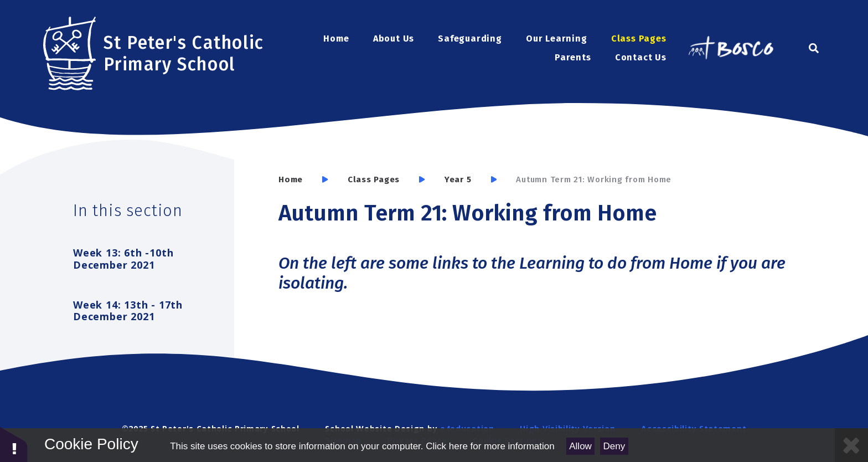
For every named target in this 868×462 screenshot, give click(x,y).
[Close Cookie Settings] (851, 445)
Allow (580, 446)
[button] (14, 444)
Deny (614, 446)
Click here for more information (490, 446)
